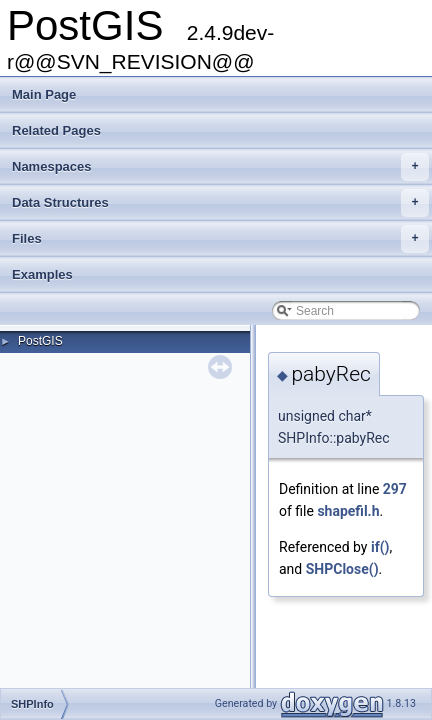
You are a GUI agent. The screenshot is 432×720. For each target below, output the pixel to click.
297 (395, 489)
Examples (42, 274)
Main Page (44, 94)
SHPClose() (342, 569)
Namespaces (220, 167)
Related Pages (56, 130)
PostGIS (40, 341)
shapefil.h (348, 511)
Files (220, 239)
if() (380, 547)
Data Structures (220, 203)
